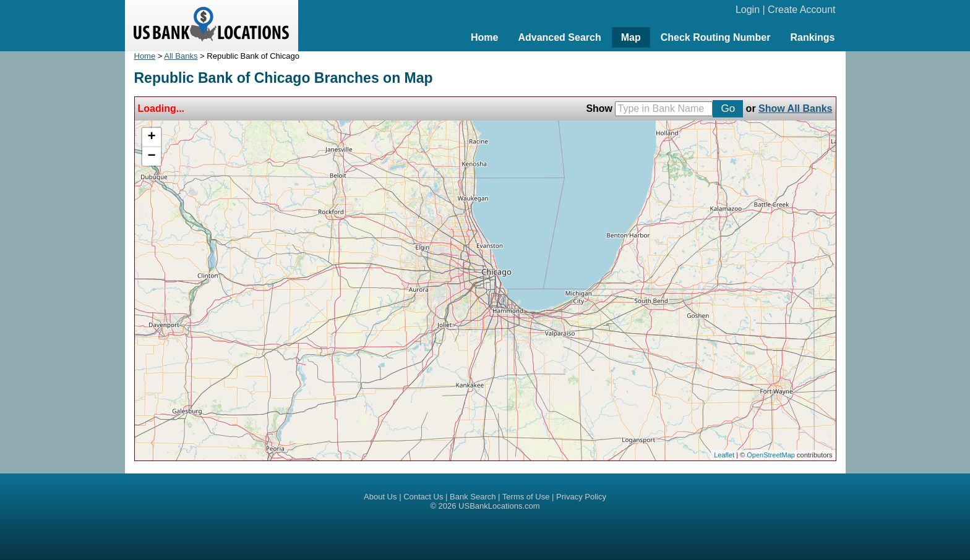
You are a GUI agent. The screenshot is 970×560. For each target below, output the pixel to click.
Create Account (801, 10)
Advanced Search (559, 37)
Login (748, 10)
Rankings (812, 37)
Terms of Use (526, 497)
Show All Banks (795, 108)
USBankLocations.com (499, 506)
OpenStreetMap (771, 455)
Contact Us (423, 497)
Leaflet (724, 455)
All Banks (181, 56)
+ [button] (151, 137)
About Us (380, 497)
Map (631, 37)
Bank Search (473, 497)
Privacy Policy (581, 497)
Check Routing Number (716, 37)
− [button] (151, 156)
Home (484, 37)
